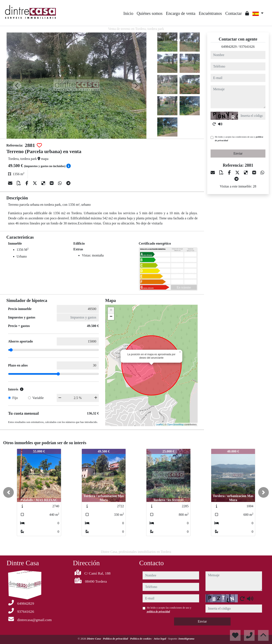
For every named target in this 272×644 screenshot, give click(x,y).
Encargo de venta (181, 13)
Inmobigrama (186, 639)
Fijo (15, 398)
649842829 (229, 47)
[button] (8, 492)
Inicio (128, 13)
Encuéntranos (210, 13)
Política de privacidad (116, 639)
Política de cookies (141, 639)
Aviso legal (160, 639)
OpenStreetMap (176, 424)
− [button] (111, 317)
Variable (38, 398)
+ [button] (111, 310)
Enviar (238, 153)
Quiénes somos (150, 13)
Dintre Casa (94, 639)
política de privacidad (158, 612)
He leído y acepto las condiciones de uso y (239, 139)
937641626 (247, 47)
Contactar (234, 13)
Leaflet (159, 424)
